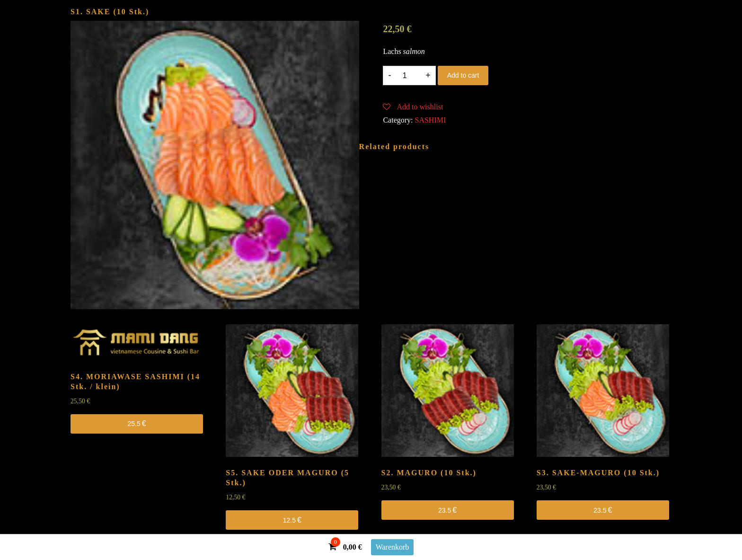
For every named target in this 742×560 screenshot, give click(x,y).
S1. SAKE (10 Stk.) (110, 12)
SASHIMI (431, 120)
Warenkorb (393, 547)
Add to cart (463, 75)
